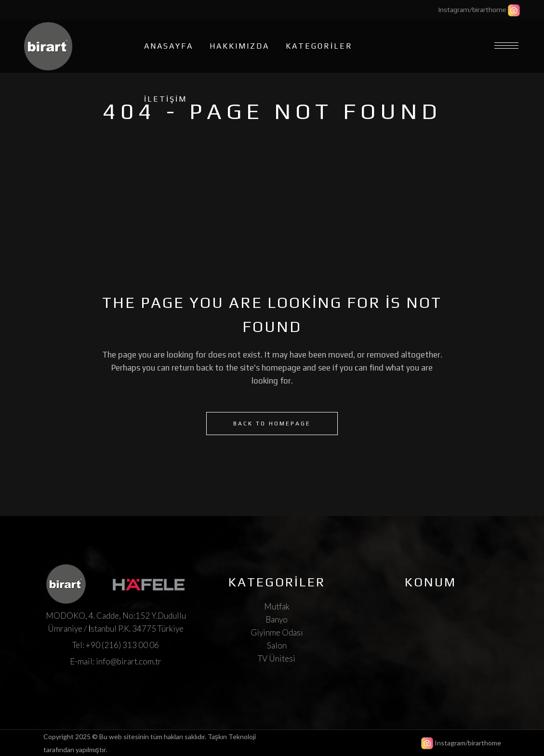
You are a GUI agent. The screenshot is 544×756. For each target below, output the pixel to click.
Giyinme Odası (277, 632)
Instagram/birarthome (472, 10)
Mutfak (277, 606)
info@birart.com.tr (129, 661)
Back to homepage (272, 424)
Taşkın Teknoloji (232, 736)
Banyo (277, 619)
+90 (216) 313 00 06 (122, 645)
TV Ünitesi (277, 658)
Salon (277, 645)
